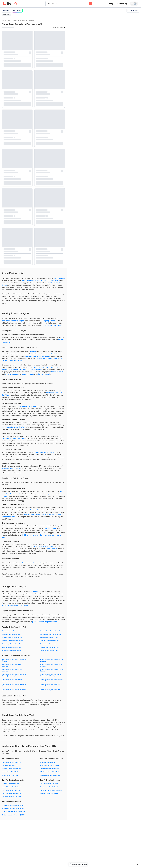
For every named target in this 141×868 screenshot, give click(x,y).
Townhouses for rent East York (12, 769)
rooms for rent (52, 549)
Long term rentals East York (49, 784)
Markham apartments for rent (11, 647)
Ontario (5, 285)
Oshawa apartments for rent (11, 644)
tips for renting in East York (51, 325)
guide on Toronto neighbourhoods (45, 622)
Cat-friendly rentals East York (11, 797)
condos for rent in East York (46, 452)
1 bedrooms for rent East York (50, 765)
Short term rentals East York (49, 787)
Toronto (33, 352)
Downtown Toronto (54, 283)
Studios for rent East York (48, 762)
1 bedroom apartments (41, 367)
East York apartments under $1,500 (13, 808)
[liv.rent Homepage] (7, 4)
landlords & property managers (13, 321)
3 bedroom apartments (19, 369)
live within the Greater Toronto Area (15, 605)
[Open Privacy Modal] (16, 4)
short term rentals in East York (32, 563)
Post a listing (122, 4)
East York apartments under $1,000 (13, 805)
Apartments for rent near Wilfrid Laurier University (50, 690)
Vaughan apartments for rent (49, 637)
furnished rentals (57, 372)
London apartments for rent (49, 650)
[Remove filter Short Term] (10, 15)
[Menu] (134, 4)
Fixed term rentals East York (49, 793)
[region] (104, 443)
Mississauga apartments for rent (12, 637)
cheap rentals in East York (53, 354)
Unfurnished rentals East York (11, 787)
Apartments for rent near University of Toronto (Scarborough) (14, 675)
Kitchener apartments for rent (11, 650)
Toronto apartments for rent (11, 631)
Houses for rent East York (10, 772)
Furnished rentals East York (11, 784)
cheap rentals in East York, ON (42, 546)
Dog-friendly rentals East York (12, 793)
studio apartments (35, 369)
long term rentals (28, 374)
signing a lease (49, 321)
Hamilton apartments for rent (49, 647)
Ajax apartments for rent (48, 644)
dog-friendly (51, 494)
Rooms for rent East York (10, 775)
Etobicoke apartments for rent (11, 634)
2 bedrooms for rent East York (50, 769)
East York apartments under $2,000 (13, 812)
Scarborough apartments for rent (51, 634)
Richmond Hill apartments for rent (13, 641)
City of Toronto (59, 278)
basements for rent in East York (13, 439)
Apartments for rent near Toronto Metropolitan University (51, 675)
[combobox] (47, 4)
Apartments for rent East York (11, 762)
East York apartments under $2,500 (13, 815)
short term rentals (44, 374)
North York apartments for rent (50, 631)
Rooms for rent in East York (12, 468)
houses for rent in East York (26, 406)
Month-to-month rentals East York (51, 790)
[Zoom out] (138, 862)
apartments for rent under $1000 (37, 356)
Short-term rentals (50, 528)
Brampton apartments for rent (50, 641)
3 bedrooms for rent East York (50, 772)
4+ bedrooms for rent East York (50, 775)
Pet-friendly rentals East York (11, 790)
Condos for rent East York (10, 765)
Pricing (111, 4)
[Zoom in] (138, 859)
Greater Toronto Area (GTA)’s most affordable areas (40, 281)
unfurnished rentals (12, 374)
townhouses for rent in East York (14, 427)
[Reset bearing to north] (138, 865)
